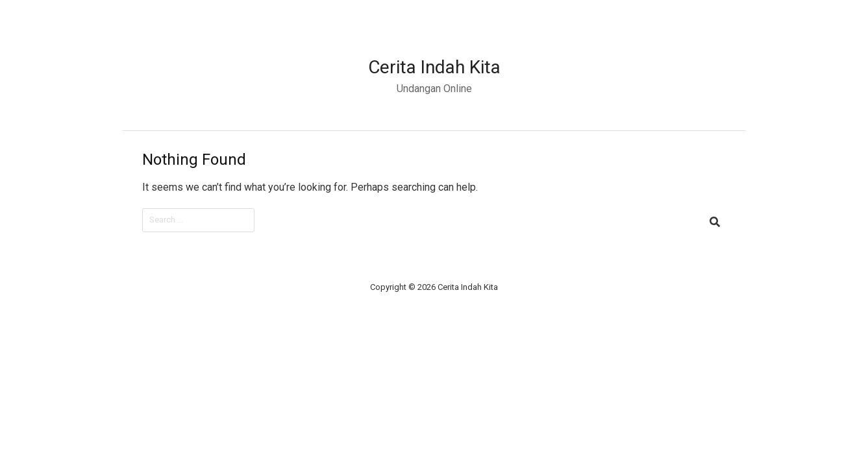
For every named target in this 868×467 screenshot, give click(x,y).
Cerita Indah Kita (434, 67)
